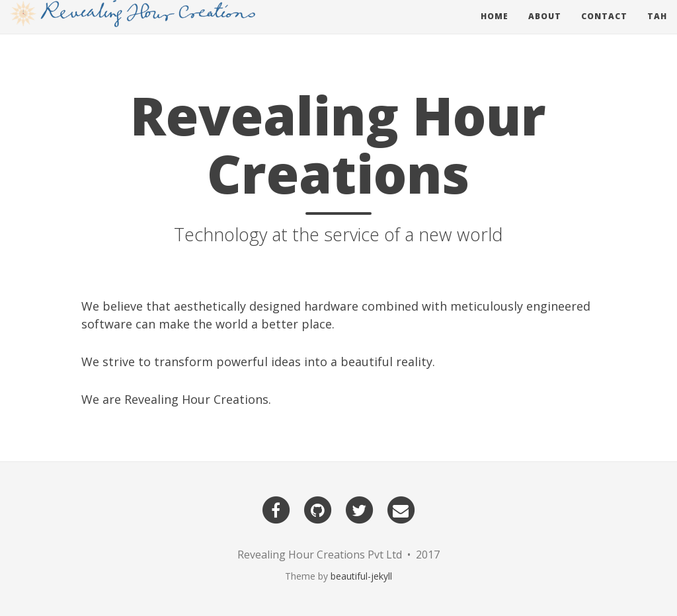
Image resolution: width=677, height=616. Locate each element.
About (545, 29)
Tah (657, 29)
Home (495, 29)
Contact (604, 29)
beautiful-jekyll (361, 576)
